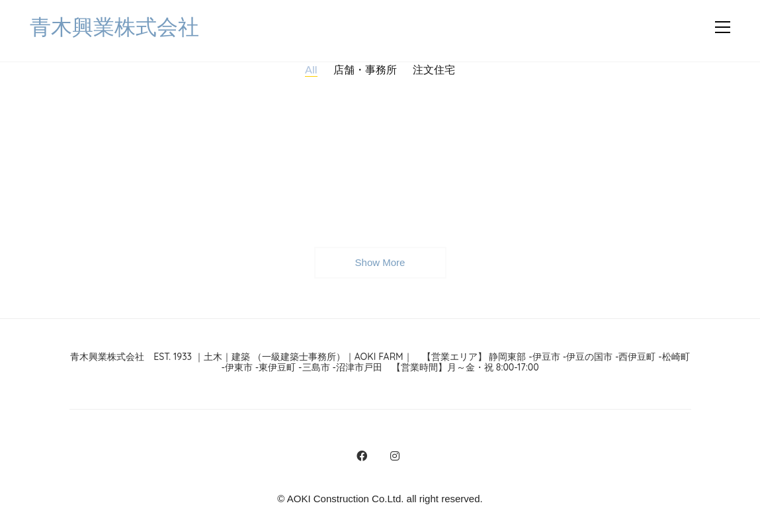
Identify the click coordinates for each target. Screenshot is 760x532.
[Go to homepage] (114, 27)
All (311, 69)
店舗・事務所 (365, 69)
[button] (723, 27)
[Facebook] (362, 456)
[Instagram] (395, 456)
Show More (380, 267)
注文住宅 (434, 69)
